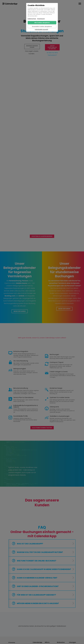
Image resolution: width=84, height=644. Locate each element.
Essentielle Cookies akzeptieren (42, 27)
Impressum (41, 19)
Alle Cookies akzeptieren (42, 23)
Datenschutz (32, 19)
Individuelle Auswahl (41, 30)
